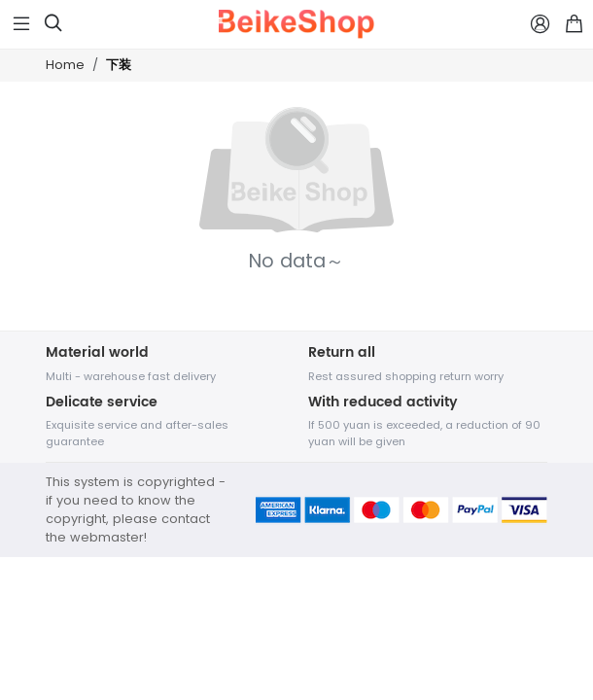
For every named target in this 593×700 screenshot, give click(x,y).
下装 (119, 66)
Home (65, 65)
